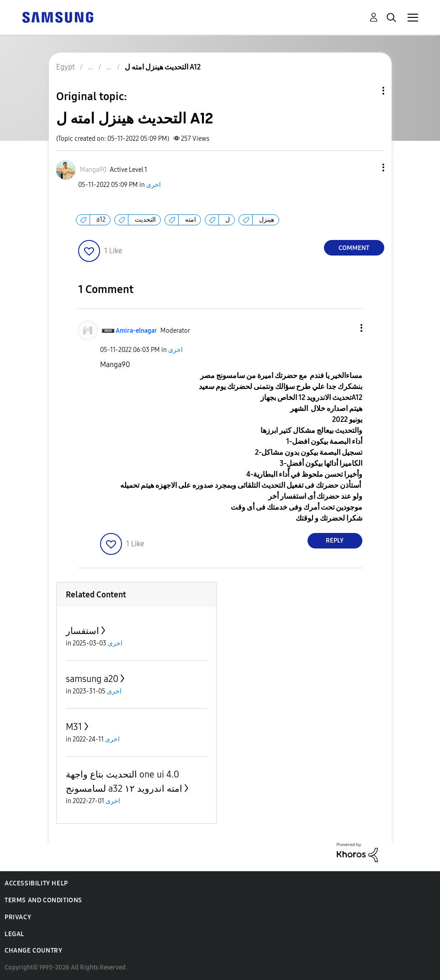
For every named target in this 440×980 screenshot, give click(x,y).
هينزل (267, 220)
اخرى (154, 185)
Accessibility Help (36, 883)
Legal (14, 934)
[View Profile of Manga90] (93, 170)
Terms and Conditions (43, 900)
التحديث (145, 220)
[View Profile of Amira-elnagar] (136, 331)
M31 (74, 727)
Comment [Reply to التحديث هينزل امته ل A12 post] (354, 248)
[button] (368, 168)
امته (191, 220)
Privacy (18, 917)
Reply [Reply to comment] (335, 541)
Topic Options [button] (368, 91)
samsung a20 (92, 679)
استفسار (82, 631)
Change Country (33, 951)
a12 (101, 220)
